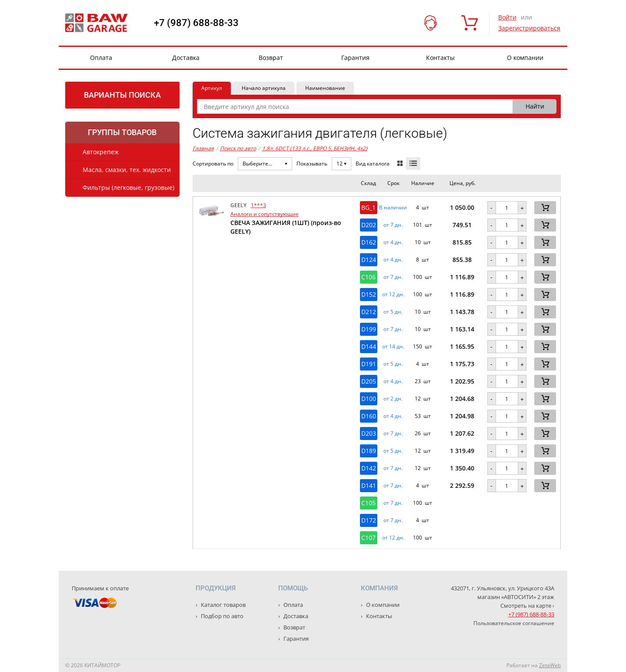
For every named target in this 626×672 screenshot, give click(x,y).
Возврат (271, 58)
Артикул (212, 88)
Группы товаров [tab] (122, 132)
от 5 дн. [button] (393, 312)
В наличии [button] (393, 208)
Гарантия (355, 58)
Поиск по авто (238, 148)
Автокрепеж (101, 152)
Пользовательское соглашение (514, 623)
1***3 (258, 205)
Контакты (440, 58)
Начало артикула (264, 88)
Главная (203, 148)
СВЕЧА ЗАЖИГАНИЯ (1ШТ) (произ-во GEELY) (286, 227)
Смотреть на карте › (527, 606)
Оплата (101, 58)
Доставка (186, 58)
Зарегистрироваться (529, 28)
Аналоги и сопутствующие (265, 214)
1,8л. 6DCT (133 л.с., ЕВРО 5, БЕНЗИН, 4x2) (315, 148)
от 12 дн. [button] (393, 295)
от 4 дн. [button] (393, 242)
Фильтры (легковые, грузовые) (128, 187)
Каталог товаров (223, 605)
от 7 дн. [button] (393, 225)
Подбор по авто (221, 616)
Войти (507, 17)
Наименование (325, 88)
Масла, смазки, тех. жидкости (127, 170)
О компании (525, 58)
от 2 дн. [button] (393, 399)
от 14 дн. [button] (393, 347)
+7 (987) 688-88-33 (196, 23)
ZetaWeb (550, 665)
